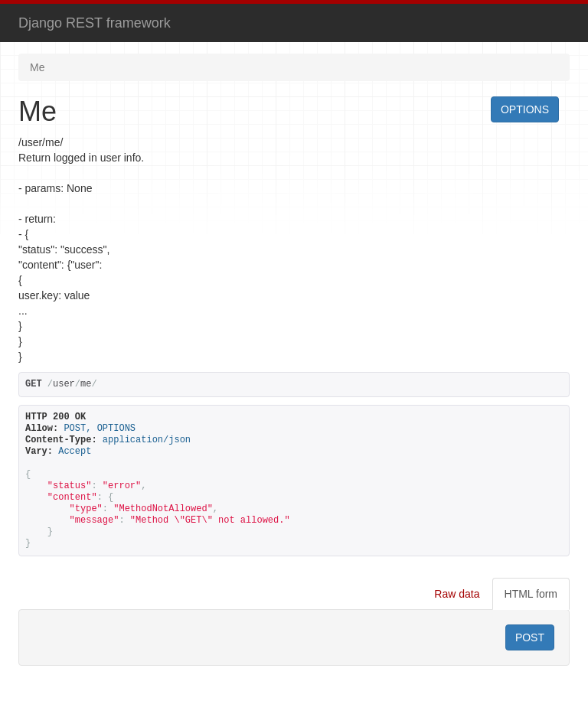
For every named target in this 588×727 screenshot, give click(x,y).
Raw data (457, 594)
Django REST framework (95, 23)
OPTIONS (525, 109)
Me (37, 67)
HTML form (531, 594)
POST (530, 637)
